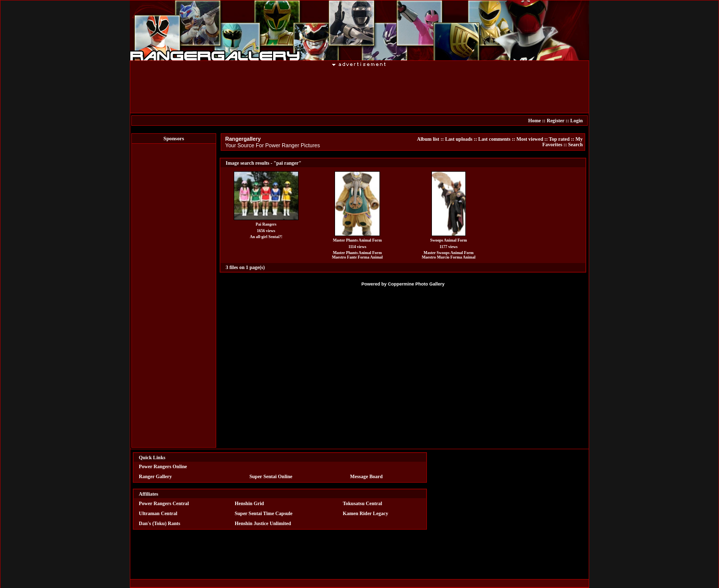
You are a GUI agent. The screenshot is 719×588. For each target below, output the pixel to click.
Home (535, 121)
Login (576, 121)
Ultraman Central (158, 513)
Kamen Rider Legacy (366, 513)
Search (575, 145)
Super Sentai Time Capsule (264, 513)
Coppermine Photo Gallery (416, 284)
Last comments (495, 139)
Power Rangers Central (164, 503)
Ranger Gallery (155, 476)
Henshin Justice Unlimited (263, 523)
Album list (428, 139)
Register (555, 121)
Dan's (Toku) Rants (160, 523)
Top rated (559, 139)
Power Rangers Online (163, 466)
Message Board (366, 476)
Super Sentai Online (271, 476)
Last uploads (459, 139)
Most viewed (530, 139)
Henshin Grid (249, 503)
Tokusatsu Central (363, 503)
